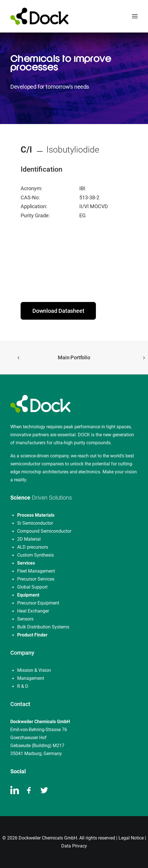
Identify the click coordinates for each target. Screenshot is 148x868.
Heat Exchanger (33, 611)
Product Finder (32, 635)
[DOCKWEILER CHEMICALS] (39, 16)
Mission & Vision (34, 670)
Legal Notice (131, 838)
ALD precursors (33, 547)
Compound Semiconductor (44, 531)
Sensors (25, 619)
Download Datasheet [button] (58, 311)
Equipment (28, 595)
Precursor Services (36, 579)
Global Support (32, 587)
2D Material (29, 539)
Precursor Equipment (38, 603)
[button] (135, 16)
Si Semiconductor (35, 523)
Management (31, 678)
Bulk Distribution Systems (43, 627)
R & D (23, 686)
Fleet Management (36, 571)
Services (26, 563)
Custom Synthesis (35, 555)
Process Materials (36, 515)
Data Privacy (74, 846)
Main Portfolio (74, 357)
